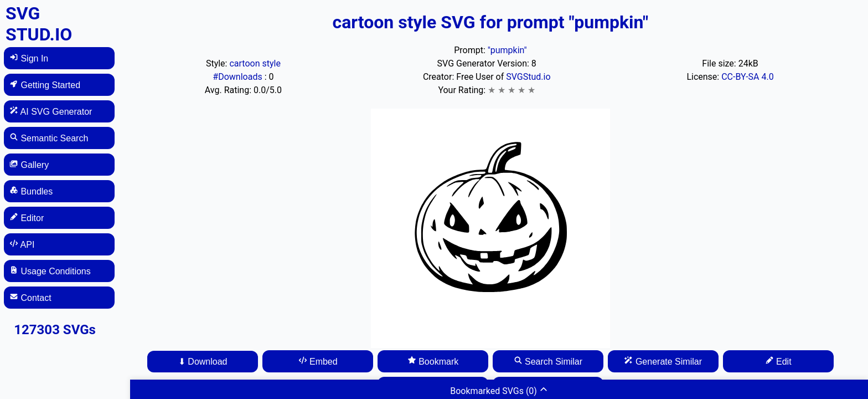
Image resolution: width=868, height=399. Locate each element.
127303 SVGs (55, 330)
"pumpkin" (507, 50)
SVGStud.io (528, 77)
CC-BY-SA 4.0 (748, 77)
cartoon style (255, 63)
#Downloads (238, 77)
